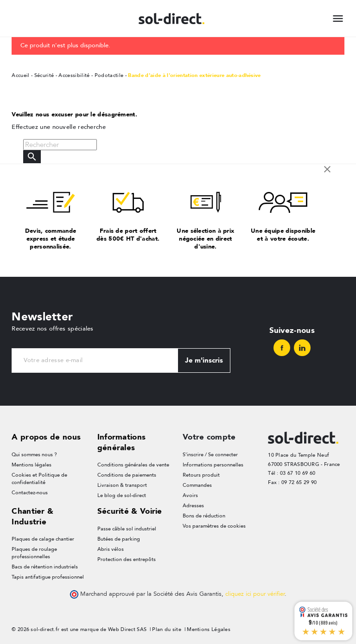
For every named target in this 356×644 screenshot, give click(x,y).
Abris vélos (111, 549)
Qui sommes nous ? (34, 455)
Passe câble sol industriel (127, 529)
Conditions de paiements (127, 475)
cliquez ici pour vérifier (255, 594)
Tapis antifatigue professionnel (48, 577)
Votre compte (209, 437)
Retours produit (201, 475)
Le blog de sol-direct (122, 495)
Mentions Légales (209, 629)
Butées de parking (119, 539)
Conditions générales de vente (133, 465)
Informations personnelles (213, 465)
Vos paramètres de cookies (214, 526)
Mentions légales (32, 465)
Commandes (197, 485)
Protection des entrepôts (127, 559)
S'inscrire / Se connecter (210, 455)
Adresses (193, 506)
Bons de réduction (204, 516)
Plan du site (167, 629)
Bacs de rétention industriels (45, 567)
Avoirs (190, 495)
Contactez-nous (30, 493)
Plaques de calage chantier (43, 539)
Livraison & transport (122, 485)
